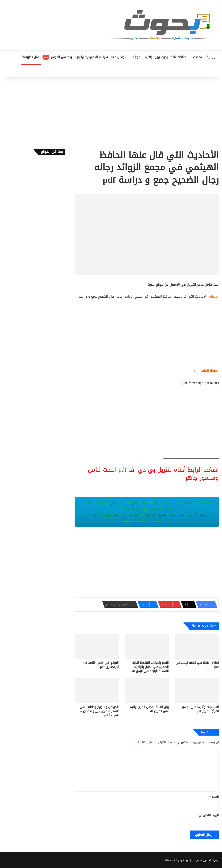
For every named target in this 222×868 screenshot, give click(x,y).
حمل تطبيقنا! (31, 57)
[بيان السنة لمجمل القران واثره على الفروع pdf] (147, 691)
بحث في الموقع (57, 57)
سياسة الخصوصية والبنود (91, 57)
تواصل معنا (118, 57)
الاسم (214, 797)
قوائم (136, 57)
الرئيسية (212, 57)
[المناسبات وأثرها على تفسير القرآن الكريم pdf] (197, 691)
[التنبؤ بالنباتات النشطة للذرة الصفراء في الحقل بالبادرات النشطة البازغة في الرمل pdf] (147, 646)
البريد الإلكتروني (208, 815)
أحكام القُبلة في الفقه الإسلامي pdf (197, 665)
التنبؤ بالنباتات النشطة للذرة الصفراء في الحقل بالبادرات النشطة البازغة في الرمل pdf (150, 667)
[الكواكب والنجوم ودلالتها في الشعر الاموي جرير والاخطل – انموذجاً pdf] (97, 691)
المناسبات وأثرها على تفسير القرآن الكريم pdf (200, 709)
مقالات (198, 57)
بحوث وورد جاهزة (156, 57)
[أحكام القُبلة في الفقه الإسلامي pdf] (197, 646)
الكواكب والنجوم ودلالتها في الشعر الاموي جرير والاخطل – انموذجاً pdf (99, 711)
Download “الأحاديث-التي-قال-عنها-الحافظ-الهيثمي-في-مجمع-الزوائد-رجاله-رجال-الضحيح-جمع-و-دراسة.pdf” (147, 511)
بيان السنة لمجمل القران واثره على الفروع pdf (149, 709)
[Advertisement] (111, 112)
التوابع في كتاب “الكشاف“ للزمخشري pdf (101, 665)
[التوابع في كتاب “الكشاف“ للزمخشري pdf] (97, 646)
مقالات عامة (178, 57)
